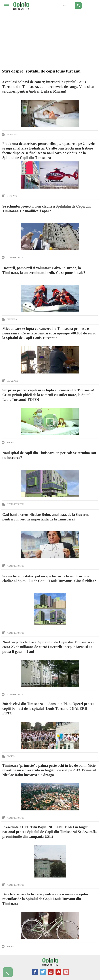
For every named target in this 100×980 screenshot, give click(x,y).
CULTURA (12, 319)
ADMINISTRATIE (15, 258)
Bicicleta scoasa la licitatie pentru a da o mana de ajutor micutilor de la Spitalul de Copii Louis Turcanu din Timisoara (45, 899)
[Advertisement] (50, 27)
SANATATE (12, 134)
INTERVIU (12, 196)
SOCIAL (11, 443)
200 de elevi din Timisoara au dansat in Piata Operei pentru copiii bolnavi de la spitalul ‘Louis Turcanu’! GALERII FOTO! (48, 708)
